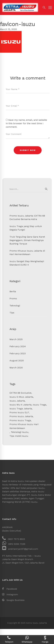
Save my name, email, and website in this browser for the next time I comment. (26, 123)
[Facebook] (10, 589)
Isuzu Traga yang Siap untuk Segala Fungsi (26, 228)
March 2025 (16, 339)
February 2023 (18, 353)
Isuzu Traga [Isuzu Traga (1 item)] (40, 405)
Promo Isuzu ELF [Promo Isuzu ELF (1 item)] (19, 412)
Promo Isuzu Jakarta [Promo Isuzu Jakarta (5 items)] (21, 416)
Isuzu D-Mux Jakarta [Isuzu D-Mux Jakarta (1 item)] (21, 397)
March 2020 (16, 368)
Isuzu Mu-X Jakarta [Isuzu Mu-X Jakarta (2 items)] (21, 405)
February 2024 (18, 346)
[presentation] (28, 163)
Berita (13, 291)
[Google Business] (13, 600)
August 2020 (17, 361)
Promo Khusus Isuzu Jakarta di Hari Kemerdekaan (27, 252)
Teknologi (15, 306)
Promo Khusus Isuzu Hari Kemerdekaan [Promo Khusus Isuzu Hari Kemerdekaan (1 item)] (24, 426)
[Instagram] (10, 595)
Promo (13, 298)
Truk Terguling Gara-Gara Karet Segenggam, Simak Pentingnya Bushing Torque (27, 240)
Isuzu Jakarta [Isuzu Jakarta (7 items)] (17, 401)
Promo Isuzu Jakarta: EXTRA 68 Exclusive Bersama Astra (27, 217)
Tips (12, 313)
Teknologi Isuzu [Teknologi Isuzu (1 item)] (20, 432)
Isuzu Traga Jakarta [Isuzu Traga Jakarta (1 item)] (21, 409)
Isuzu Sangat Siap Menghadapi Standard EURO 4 (27, 263)
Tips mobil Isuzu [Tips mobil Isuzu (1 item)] (19, 436)
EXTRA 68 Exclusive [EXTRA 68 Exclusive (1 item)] (20, 393)
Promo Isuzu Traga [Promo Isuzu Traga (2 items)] (20, 420)
